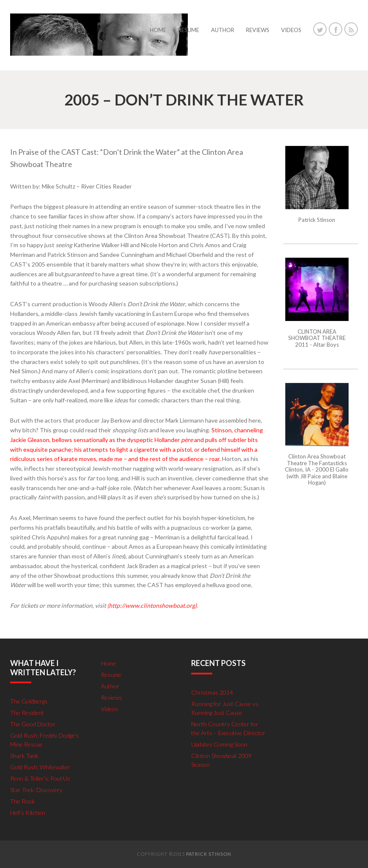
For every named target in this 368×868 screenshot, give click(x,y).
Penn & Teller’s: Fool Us (40, 778)
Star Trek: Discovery (36, 790)
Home (108, 663)
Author (110, 686)
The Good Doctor (33, 724)
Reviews (111, 697)
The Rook (23, 801)
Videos (110, 709)
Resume (111, 675)
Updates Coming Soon (219, 744)
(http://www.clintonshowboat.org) (152, 605)
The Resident (27, 713)
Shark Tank (24, 756)
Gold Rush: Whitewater (40, 767)
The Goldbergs (29, 701)
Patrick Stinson (209, 854)
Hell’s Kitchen (28, 813)
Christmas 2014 (212, 692)
